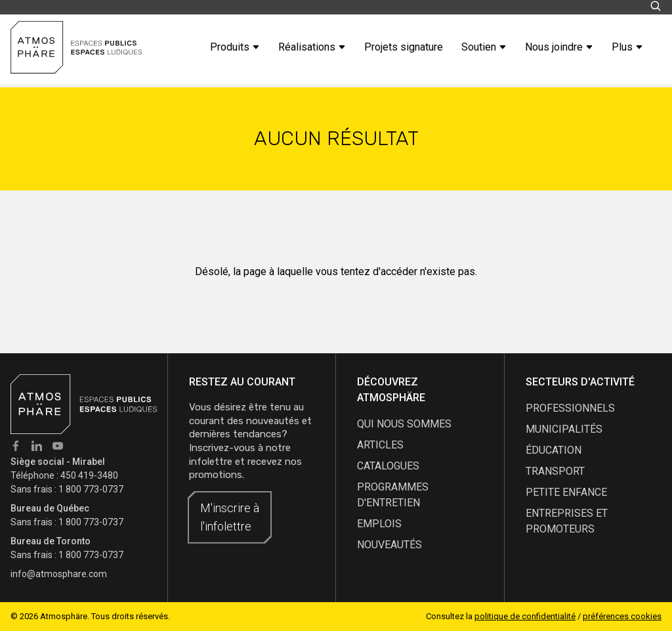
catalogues (388, 466)
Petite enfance (566, 492)
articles (380, 445)
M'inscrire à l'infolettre (230, 517)
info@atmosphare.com (59, 574)
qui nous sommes (404, 424)
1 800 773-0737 (91, 489)
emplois (379, 524)
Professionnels (570, 408)
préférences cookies (622, 616)
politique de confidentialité (525, 616)
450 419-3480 (89, 475)
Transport (555, 471)
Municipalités (564, 429)
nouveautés (389, 545)
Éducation (554, 450)
